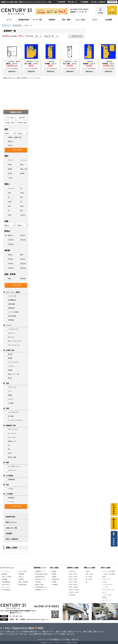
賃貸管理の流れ (40, 577)
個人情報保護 (6, 582)
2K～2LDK (89, 577)
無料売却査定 (23, 585)
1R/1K (88, 571)
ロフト (104, 592)
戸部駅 (54, 582)
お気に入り (73, 2)
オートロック (107, 600)
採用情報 (100, 13)
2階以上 (105, 598)
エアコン (105, 582)
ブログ (94, 20)
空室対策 (38, 582)
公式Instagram (6, 590)
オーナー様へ (38, 20)
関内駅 (54, 574)
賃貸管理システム (41, 579)
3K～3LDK (89, 579)
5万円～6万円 (73, 577)
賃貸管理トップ (40, 571)
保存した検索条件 (12, 539)
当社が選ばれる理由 (41, 574)
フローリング (107, 579)
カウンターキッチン (109, 590)
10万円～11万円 (74, 590)
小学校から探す (10, 123)
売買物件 (52, 20)
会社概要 (109, 20)
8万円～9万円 (73, 585)
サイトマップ (6, 587)
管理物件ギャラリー (41, 590)
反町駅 (54, 577)
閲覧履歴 (84, 2)
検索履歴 (9, 533)
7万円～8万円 (73, 582)
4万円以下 (72, 571)
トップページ (6, 571)
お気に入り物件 (6, 577)
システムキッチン (108, 585)
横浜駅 (54, 571)
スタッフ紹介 (80, 20)
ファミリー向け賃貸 (109, 571)
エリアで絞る (10, 118)
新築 (104, 577)
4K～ (87, 582)
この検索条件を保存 (76, 36)
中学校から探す (22, 123)
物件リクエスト (11, 522)
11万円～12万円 (74, 592)
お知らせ (21, 577)
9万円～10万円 (73, 587)
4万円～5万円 (73, 574)
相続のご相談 (39, 585)
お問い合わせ (112, 13)
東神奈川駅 (55, 579)
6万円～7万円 (73, 579)
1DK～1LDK (89, 574)
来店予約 (112, 2)
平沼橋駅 (55, 585)
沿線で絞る (22, 118)
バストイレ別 (107, 595)
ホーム (9, 20)
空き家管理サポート (41, 587)
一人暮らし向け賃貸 (109, 574)
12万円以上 (72, 595)
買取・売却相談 (23, 582)
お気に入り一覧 (11, 528)
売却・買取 (66, 20)
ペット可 (105, 587)
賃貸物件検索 (24, 20)
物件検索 (4, 574)
